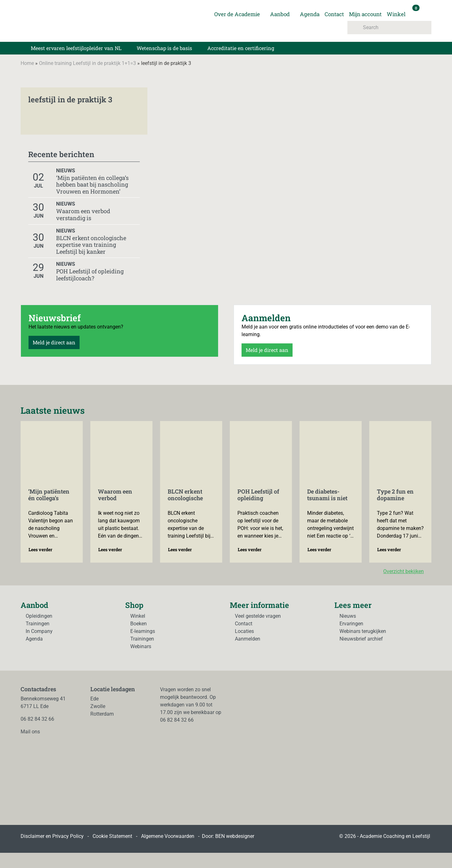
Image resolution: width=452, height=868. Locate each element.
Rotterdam (102, 714)
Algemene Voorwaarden (168, 836)
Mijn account (365, 14)
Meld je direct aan (54, 342)
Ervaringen (351, 624)
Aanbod (280, 14)
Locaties (244, 631)
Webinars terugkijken (363, 631)
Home (27, 63)
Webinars (141, 646)
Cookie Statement (112, 836)
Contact (334, 14)
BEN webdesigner (235, 836)
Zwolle (98, 706)
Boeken (139, 624)
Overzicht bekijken (407, 571)
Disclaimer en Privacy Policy (52, 836)
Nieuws (348, 616)
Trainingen (38, 624)
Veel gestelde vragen (258, 616)
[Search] (389, 28)
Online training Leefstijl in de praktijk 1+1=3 (87, 63)
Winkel (396, 14)
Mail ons (30, 732)
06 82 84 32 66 (37, 719)
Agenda (310, 14)
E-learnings (143, 631)
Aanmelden (248, 639)
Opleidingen (39, 616)
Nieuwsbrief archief (361, 639)
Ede (94, 699)
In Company (39, 631)
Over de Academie (237, 14)
